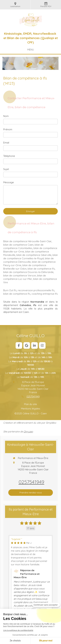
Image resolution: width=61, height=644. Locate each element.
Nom (6, 116)
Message (9, 182)
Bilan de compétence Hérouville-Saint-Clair (27, 241)
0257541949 (33, 397)
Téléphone (9, 156)
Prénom (8, 129)
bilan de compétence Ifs (41, 269)
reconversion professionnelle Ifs (36, 290)
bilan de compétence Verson (20, 275)
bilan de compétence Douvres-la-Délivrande (28, 272)
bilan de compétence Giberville (34, 255)
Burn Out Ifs (10, 290)
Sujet (6, 169)
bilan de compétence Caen (18, 245)
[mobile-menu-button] (31, 50)
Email (6, 143)
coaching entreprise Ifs (45, 294)
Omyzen (28, 432)
